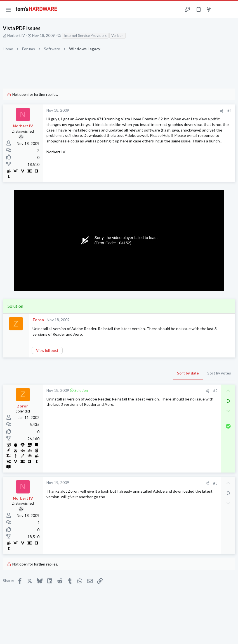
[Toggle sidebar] (220, 9)
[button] (8, 9)
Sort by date (188, 373)
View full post (47, 350)
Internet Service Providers (85, 35)
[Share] (222, 111)
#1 (230, 111)
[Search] (230, 10)
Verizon (117, 35)
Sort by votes (219, 373)
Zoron (38, 320)
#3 (215, 483)
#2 (215, 391)
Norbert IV (16, 35)
